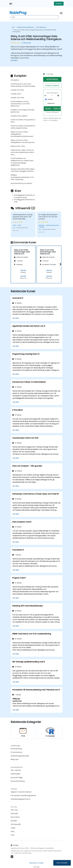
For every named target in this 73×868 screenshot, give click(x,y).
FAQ (13, 831)
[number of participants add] (59, 96)
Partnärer (15, 817)
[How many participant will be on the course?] (52, 96)
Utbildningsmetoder (20, 756)
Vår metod (16, 770)
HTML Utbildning (41, 27)
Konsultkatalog (18, 781)
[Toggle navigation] (61, 13)
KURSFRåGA (52, 79)
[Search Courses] (35, 17)
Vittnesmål (16, 824)
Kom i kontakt (62, 863)
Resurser (15, 759)
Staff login (36, 867)
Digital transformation (21, 792)
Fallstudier (16, 774)
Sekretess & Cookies (36, 863)
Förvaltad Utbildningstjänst (23, 796)
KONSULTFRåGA (52, 86)
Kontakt (59, 4)
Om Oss (14, 810)
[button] (60, 264)
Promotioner (17, 752)
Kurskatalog (16, 749)
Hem (13, 27)
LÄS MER (14, 60)
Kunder (14, 821)
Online (50, 99)
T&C (13, 835)
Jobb (13, 828)
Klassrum (51, 103)
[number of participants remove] (46, 96)
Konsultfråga (17, 778)
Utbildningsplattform (21, 799)
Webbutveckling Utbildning (26, 27)
